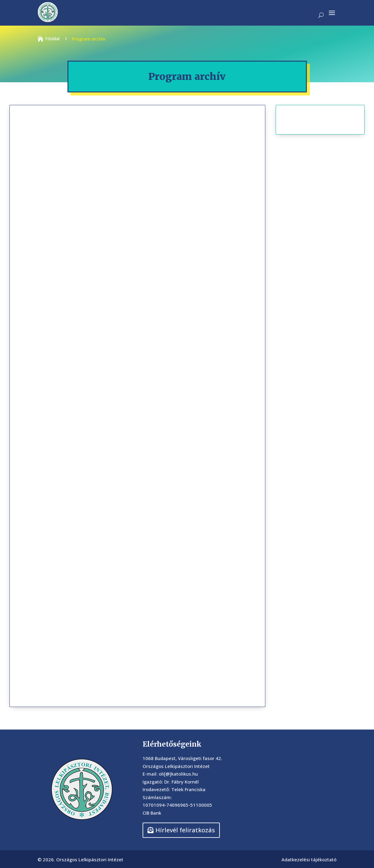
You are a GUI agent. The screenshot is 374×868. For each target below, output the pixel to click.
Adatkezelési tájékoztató (309, 859)
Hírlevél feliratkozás (185, 830)
